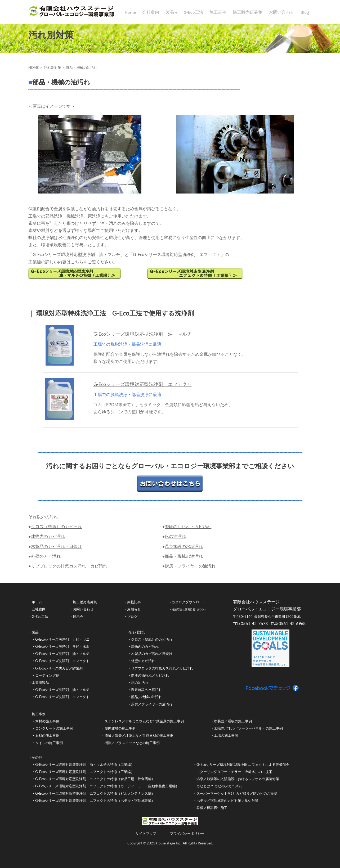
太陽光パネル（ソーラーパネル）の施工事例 (248, 732)
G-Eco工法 (194, 13)
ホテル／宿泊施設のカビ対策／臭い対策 (227, 804)
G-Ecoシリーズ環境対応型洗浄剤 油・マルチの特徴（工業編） (85, 768)
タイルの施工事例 (49, 746)
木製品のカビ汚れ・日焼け (56, 550)
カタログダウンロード (189, 605)
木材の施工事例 (47, 725)
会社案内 (151, 13)
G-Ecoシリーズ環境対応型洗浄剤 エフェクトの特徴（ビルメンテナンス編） (95, 797)
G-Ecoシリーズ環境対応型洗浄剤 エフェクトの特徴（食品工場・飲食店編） (95, 782)
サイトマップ (146, 837)
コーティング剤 (47, 679)
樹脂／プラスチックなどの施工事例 (132, 746)
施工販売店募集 (248, 13)
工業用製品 (40, 686)
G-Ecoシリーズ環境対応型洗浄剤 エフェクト (143, 388)
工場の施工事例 (226, 739)
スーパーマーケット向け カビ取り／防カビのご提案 (237, 797)
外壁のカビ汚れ (46, 559)
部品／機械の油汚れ (147, 700)
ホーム (37, 605)
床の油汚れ (175, 540)
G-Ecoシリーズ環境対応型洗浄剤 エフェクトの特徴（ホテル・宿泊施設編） (95, 804)
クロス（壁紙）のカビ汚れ (56, 530)
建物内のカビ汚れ (48, 540)
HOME (34, 71)
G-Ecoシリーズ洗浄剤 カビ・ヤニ (62, 643)
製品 (170, 13)
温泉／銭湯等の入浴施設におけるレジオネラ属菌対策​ (238, 782)
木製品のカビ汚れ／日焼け (152, 657)
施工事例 (218, 13)
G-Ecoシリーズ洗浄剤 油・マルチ (62, 657)
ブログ (132, 620)
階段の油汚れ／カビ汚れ (150, 679)
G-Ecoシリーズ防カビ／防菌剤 (59, 672)
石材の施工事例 (47, 739)
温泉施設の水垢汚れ (184, 550)
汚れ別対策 (53, 71)
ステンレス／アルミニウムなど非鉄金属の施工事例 (144, 725)
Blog (305, 13)
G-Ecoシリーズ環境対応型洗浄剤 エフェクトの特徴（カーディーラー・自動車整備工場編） (107, 789)
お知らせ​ (134, 613)
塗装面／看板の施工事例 (233, 725)
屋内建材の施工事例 (120, 732)
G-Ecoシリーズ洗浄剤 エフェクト (62, 664)
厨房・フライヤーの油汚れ (190, 569)
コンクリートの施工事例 (54, 732)
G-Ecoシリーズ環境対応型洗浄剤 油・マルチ (143, 337)
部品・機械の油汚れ (184, 559)
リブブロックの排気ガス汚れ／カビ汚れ (162, 672)
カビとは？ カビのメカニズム (220, 789)
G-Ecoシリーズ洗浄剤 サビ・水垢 (62, 650)
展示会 (78, 620)
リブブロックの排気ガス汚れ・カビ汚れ (69, 569)
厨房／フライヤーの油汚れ (152, 708)
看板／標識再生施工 (212, 811)
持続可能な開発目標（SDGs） (189, 613)
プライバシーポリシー (187, 837)
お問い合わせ (281, 13)
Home (130, 13)
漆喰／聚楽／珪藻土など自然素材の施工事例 (139, 739)
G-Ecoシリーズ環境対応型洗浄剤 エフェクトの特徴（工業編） (85, 775)
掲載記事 (134, 605)
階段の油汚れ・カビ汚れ (188, 530)
